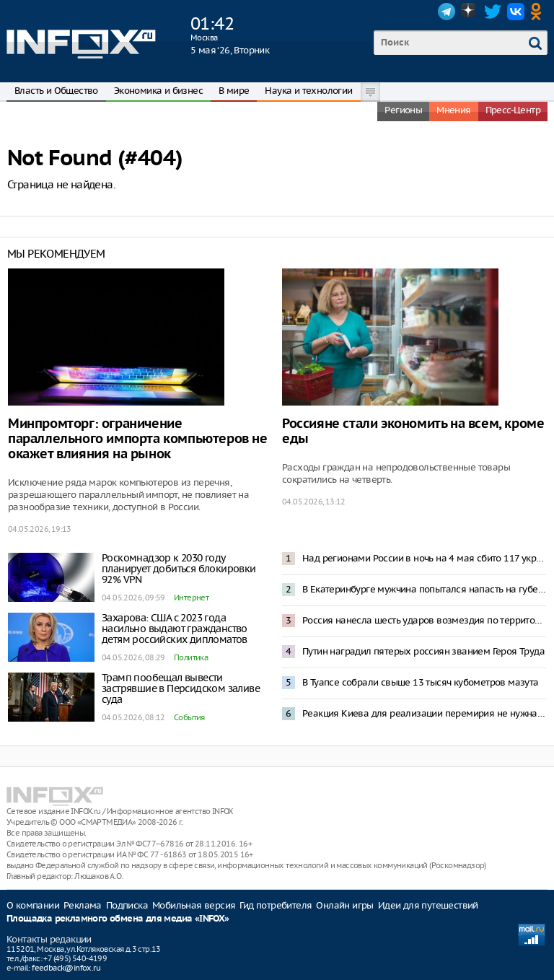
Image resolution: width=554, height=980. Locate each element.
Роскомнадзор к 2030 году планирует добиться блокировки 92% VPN (179, 569)
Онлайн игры (344, 905)
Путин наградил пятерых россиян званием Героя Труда (423, 651)
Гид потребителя (276, 905)
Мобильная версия (194, 905)
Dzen (470, 12)
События (189, 717)
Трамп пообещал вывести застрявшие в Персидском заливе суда (181, 688)
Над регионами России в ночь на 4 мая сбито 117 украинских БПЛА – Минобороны (424, 558)
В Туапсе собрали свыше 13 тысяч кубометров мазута (421, 682)
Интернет (191, 598)
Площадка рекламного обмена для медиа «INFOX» (118, 919)
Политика (191, 657)
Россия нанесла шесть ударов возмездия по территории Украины (424, 620)
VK (516, 12)
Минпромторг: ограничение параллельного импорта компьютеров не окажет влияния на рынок (138, 439)
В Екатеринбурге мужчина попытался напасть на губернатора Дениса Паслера (424, 589)
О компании (33, 905)
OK (539, 12)
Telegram (447, 12)
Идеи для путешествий (428, 905)
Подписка (127, 905)
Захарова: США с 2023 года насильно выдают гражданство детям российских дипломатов (175, 629)
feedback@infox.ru (66, 968)
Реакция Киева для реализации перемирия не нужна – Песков (424, 713)
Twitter (493, 12)
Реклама (83, 905)
